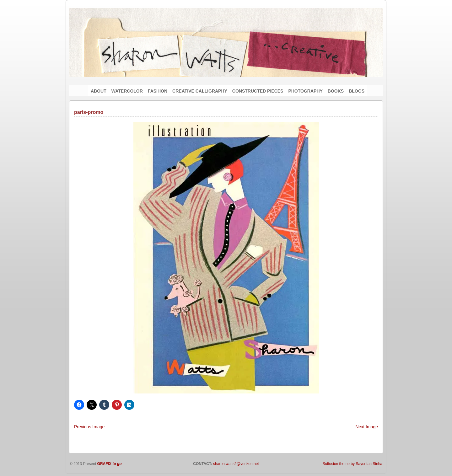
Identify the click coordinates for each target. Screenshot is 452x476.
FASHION (158, 91)
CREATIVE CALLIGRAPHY (200, 91)
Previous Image (89, 427)
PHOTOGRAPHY (305, 91)
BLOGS (357, 91)
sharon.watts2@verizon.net (236, 464)
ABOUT (99, 91)
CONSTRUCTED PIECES (258, 91)
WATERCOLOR (127, 91)
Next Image (367, 427)
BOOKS (336, 91)
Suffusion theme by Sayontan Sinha (352, 464)
